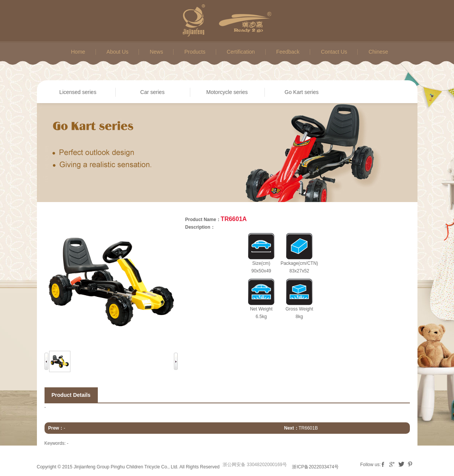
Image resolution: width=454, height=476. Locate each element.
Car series (153, 92)
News (156, 52)
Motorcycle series (227, 92)
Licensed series (78, 92)
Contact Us (334, 52)
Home (78, 52)
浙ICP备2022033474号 (315, 467)
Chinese (378, 52)
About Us (118, 52)
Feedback (288, 52)
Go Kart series (302, 92)
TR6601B (308, 428)
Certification (241, 52)
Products (195, 52)
